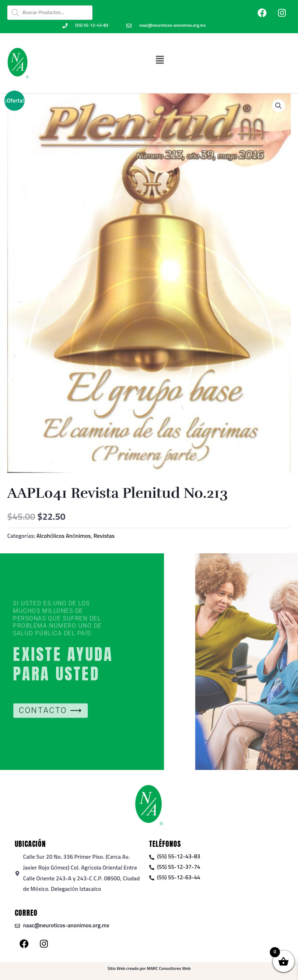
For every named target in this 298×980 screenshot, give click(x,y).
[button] (160, 60)
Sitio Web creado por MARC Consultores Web (149, 969)
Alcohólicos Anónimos (64, 536)
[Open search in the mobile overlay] (50, 13)
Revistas (104, 536)
